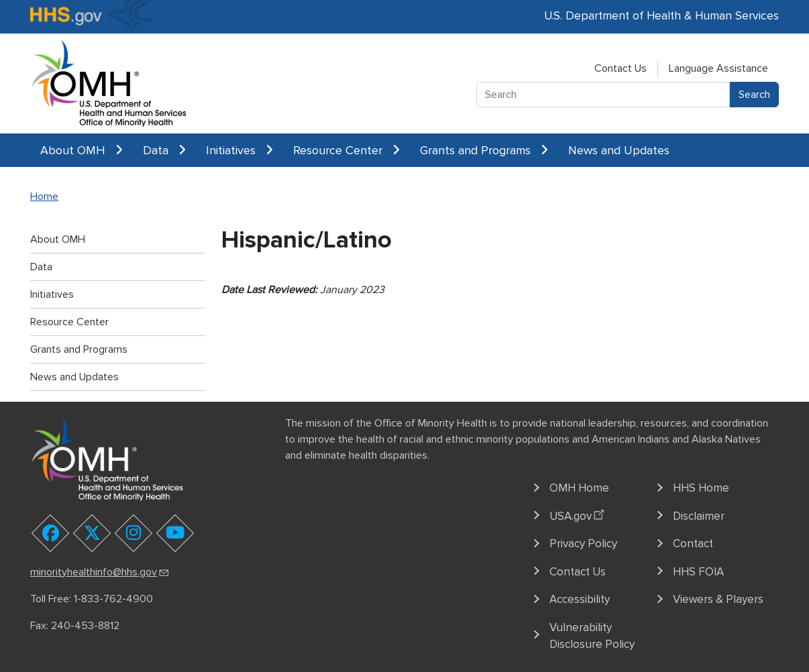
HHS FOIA (698, 572)
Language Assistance (718, 68)
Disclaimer (699, 516)
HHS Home (701, 488)
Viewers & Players (718, 599)
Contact (693, 544)
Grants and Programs (484, 150)
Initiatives (239, 150)
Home (44, 197)
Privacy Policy (583, 544)
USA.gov (579, 514)
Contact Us (621, 68)
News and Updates (619, 150)
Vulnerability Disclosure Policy (592, 636)
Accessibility (580, 599)
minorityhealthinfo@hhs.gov (100, 572)
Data (164, 150)
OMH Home (579, 488)
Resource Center (346, 150)
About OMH (82, 150)
